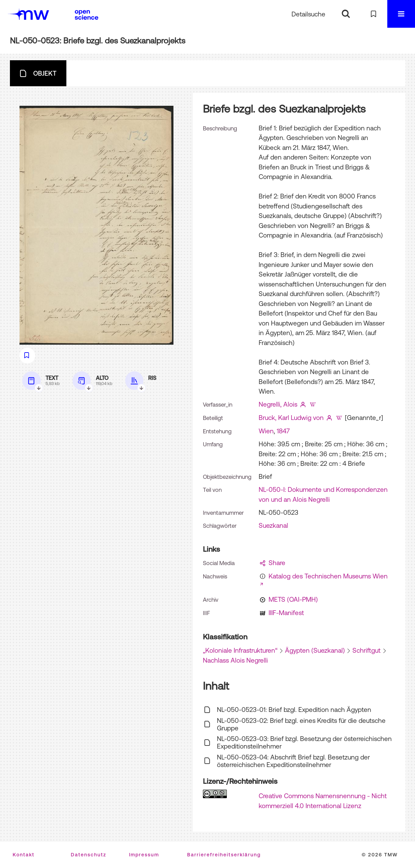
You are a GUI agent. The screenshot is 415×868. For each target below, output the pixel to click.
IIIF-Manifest (286, 613)
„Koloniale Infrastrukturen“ (240, 650)
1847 (283, 431)
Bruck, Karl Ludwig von (291, 418)
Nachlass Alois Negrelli (235, 660)
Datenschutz (89, 855)
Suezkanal (273, 525)
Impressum (144, 855)
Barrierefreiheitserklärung (224, 855)
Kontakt (24, 855)
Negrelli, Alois (278, 404)
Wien (266, 431)
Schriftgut (366, 650)
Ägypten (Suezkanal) (315, 650)
